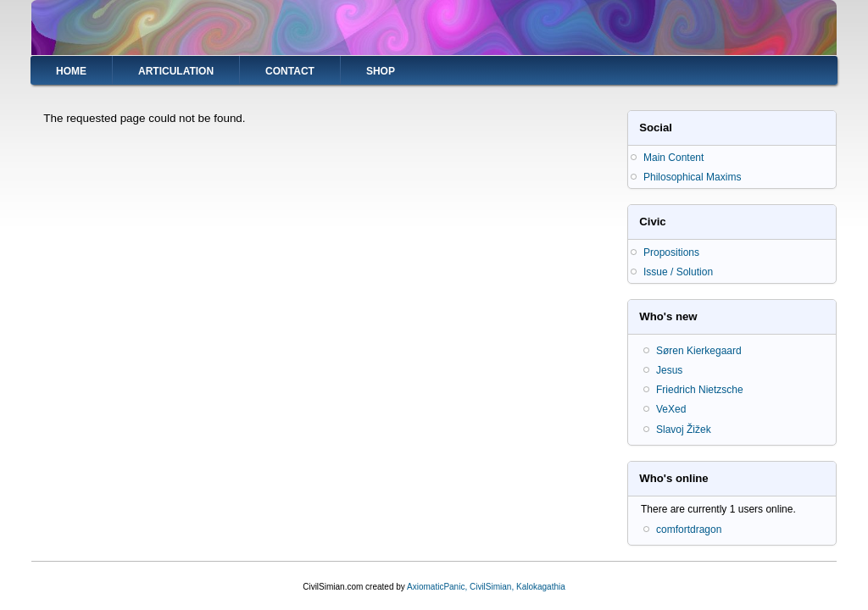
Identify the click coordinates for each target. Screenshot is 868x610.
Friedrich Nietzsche (700, 390)
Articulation (176, 71)
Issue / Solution (678, 272)
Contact (290, 71)
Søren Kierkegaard (699, 351)
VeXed (671, 409)
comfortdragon (689, 530)
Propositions (671, 252)
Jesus (669, 370)
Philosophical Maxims (692, 177)
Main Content (673, 158)
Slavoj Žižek (684, 430)
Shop (381, 71)
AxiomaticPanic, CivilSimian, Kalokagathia (486, 587)
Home (71, 71)
